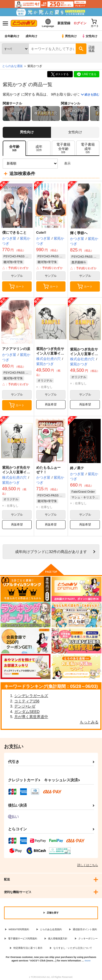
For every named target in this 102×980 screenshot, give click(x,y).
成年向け (31, 36)
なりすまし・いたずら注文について (73, 948)
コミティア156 (27, 701)
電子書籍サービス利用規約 (23, 939)
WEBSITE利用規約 (19, 929)
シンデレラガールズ (31, 696)
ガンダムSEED (27, 712)
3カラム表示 (77, 164)
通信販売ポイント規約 (85, 929)
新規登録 (64, 23)
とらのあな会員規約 (51, 929)
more (88, 961)
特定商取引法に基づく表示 (28, 948)
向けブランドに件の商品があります (51, 552)
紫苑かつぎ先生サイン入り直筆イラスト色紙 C (50, 353)
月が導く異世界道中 (31, 717)
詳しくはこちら (88, 865)
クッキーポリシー (88, 939)
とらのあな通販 (12, 66)
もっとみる (89, 722)
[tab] (39, 148)
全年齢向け (12, 36)
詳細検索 (92, 49)
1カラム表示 (95, 164)
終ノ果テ (77, 468)
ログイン (80, 23)
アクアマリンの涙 (16, 349)
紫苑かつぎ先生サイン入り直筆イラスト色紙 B (84, 354)
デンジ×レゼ (25, 706)
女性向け (90, 36)
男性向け (69, 36)
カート (17, 286)
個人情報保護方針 (58, 939)
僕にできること (14, 232)
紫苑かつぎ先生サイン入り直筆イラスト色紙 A (16, 472)
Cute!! (41, 232)
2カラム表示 (86, 164)
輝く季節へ (79, 233)
